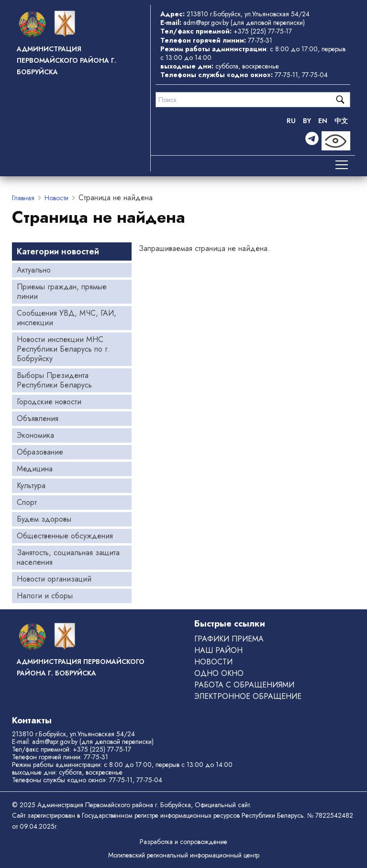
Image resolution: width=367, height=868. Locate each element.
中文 (341, 121)
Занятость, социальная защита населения (68, 557)
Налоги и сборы (45, 596)
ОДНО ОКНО (219, 673)
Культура (31, 485)
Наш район (218, 650)
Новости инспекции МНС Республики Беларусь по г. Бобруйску (63, 349)
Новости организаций (54, 579)
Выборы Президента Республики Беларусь (54, 380)
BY (307, 121)
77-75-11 (286, 75)
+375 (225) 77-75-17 (263, 31)
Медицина (35, 469)
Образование (40, 452)
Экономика (35, 435)
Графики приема (229, 639)
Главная (23, 198)
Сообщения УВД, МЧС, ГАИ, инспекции (67, 318)
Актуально (34, 270)
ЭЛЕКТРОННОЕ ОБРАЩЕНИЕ (248, 696)
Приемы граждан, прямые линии (62, 291)
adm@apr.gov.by (206, 23)
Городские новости (49, 402)
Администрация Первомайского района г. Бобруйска (67, 60)
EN (323, 121)
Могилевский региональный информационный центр (184, 855)
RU (291, 121)
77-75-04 (315, 75)
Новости (56, 198)
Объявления (38, 418)
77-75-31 (260, 40)
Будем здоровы (44, 519)
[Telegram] (312, 141)
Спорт (27, 502)
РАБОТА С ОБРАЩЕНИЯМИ (244, 685)
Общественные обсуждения (65, 536)
